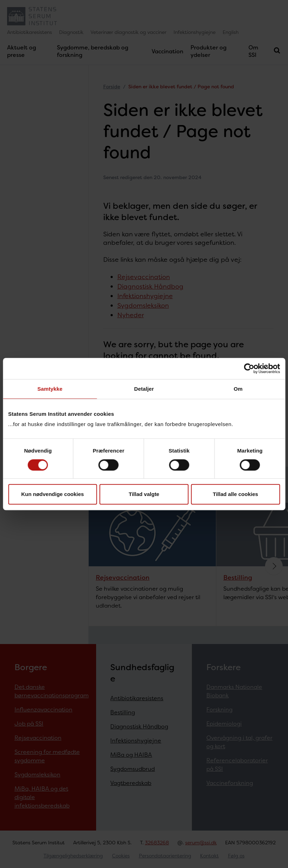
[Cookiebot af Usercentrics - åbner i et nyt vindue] (249, 368)
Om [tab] (238, 389)
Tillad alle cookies (235, 494)
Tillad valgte (144, 494)
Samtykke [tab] (50, 389)
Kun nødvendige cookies (53, 494)
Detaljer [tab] (144, 389)
